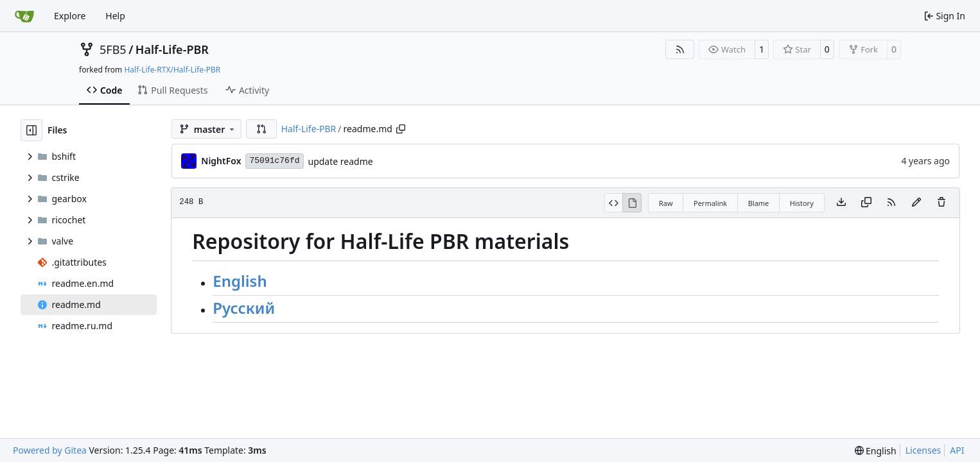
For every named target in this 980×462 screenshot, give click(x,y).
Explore (70, 16)
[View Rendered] (632, 203)
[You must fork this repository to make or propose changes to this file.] (916, 203)
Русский (244, 308)
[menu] (876, 451)
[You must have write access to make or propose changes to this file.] (941, 203)
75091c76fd (274, 161)
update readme (341, 161)
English (240, 281)
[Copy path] (401, 129)
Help (115, 16)
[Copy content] (866, 203)
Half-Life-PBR (172, 49)
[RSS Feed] (680, 49)
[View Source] (614, 203)
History (802, 203)
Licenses (923, 450)
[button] (261, 129)
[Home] (24, 16)
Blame (759, 203)
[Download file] (841, 203)
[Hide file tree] (31, 130)
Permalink (710, 203)
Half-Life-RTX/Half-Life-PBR (172, 70)
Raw (666, 203)
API (957, 450)
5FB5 (113, 49)
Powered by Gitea (50, 450)
